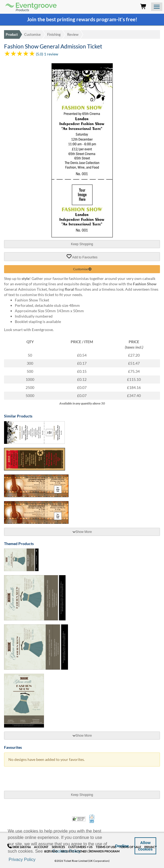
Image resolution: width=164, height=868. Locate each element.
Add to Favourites (82, 256)
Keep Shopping (82, 244)
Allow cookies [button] (145, 846)
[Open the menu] (157, 7)
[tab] (82, 532)
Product (12, 34)
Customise (33, 34)
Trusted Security (79, 819)
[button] (38, 860)
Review (73, 34)
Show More (82, 532)
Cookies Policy (66, 851)
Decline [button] (122, 846)
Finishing (54, 34)
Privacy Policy (22, 860)
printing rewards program (87, 19)
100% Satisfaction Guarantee (92, 819)
